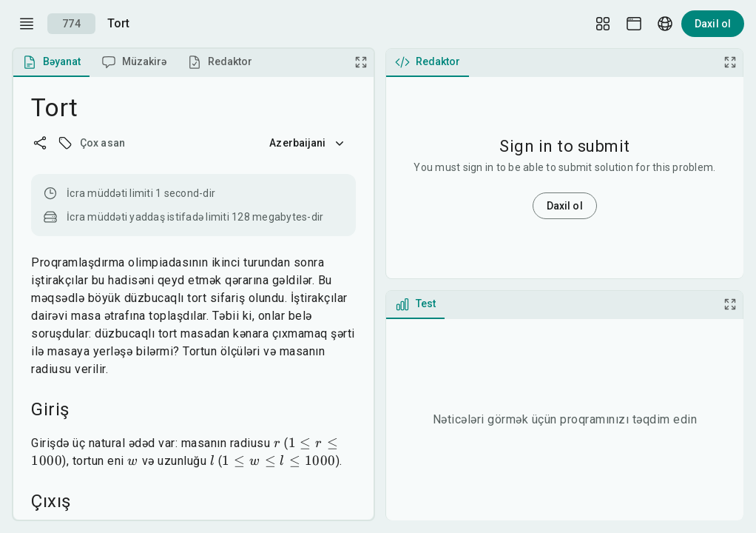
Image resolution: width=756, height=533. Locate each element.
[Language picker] (665, 24)
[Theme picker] (634, 24)
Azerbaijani (308, 143)
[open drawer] (27, 24)
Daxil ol (713, 24)
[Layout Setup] (603, 24)
